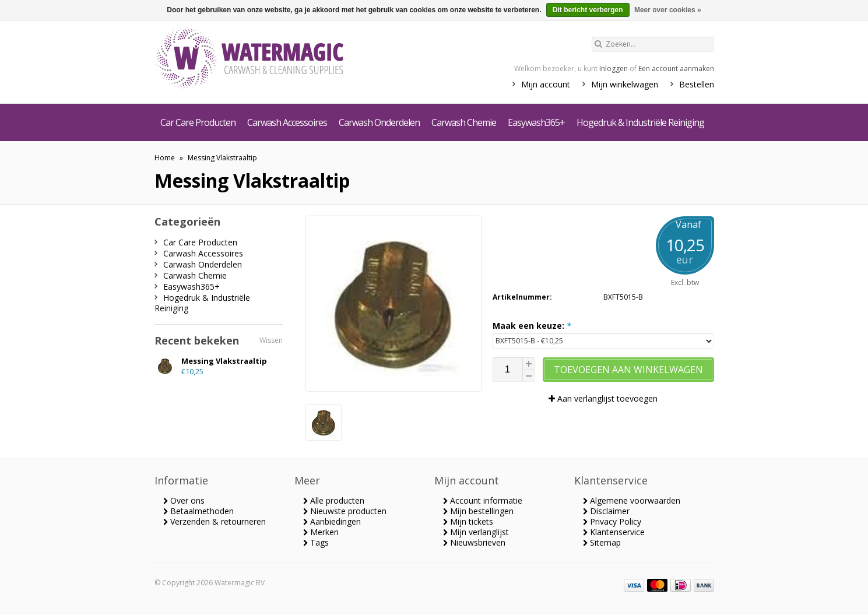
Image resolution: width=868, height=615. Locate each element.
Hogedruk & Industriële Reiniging (640, 122)
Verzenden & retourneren (215, 521)
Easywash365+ (536, 122)
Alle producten (334, 500)
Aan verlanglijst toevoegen (603, 398)
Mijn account (546, 84)
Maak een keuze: (532, 326)
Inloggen (614, 68)
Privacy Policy (612, 521)
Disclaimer (606, 511)
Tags (316, 542)
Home (165, 158)
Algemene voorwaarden (632, 500)
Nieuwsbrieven (474, 542)
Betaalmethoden (198, 511)
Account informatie (483, 500)
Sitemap (602, 542)
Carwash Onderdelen (379, 122)
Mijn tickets (468, 521)
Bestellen (697, 84)
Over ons (184, 500)
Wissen (271, 340)
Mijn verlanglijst (476, 532)
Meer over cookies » (668, 10)
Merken (321, 532)
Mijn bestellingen (478, 511)
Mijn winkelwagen (625, 84)
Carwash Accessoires (287, 122)
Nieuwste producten (345, 511)
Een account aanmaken (676, 68)
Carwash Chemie (464, 122)
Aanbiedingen (332, 521)
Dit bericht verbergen (588, 10)
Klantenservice (614, 532)
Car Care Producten (198, 122)
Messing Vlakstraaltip (222, 158)
